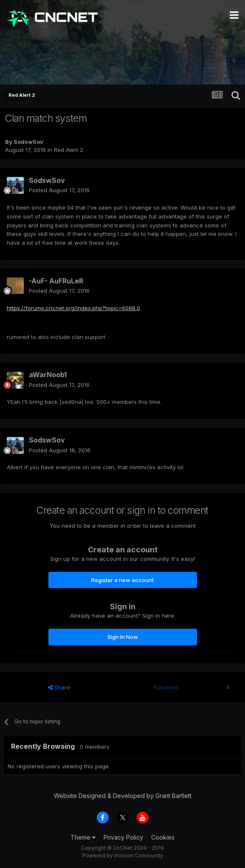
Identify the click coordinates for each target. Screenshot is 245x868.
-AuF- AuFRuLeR (56, 281)
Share (59, 687)
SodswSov (28, 142)
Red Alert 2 (69, 150)
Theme (83, 837)
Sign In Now (123, 637)
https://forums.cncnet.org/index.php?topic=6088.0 (73, 308)
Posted (59, 190)
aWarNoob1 (48, 375)
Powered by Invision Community (123, 855)
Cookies (163, 837)
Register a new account (123, 580)
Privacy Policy (123, 837)
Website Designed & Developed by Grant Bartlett (123, 796)
